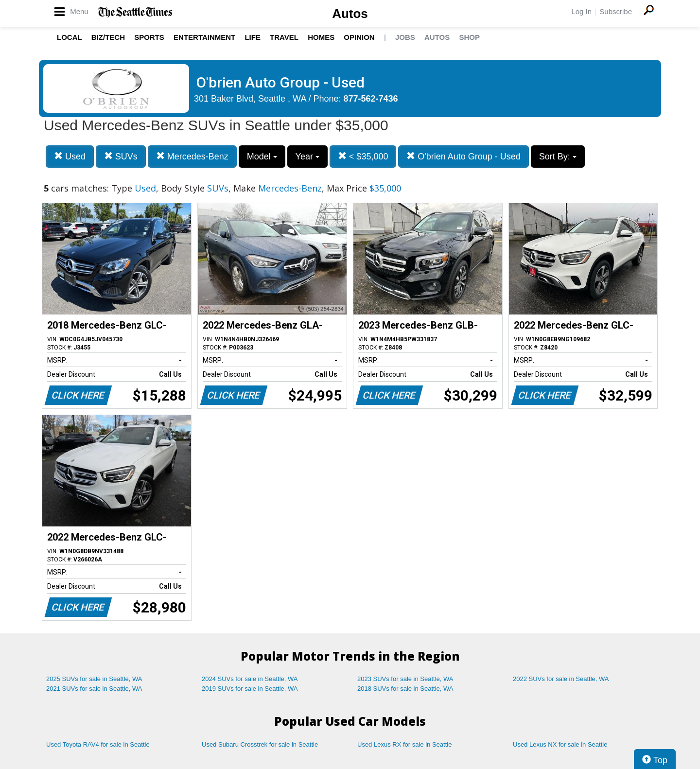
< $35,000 (363, 156)
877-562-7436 (371, 99)
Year (307, 157)
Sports (149, 37)
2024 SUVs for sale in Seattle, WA (250, 679)
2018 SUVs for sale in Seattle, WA (405, 689)
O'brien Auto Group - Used (464, 156)
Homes (321, 37)
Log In (581, 11)
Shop (469, 37)
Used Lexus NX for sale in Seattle (560, 744)
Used (70, 156)
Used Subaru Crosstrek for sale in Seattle (260, 744)
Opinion (359, 37)
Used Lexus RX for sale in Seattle (404, 744)
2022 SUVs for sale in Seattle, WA (561, 679)
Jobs (405, 37)
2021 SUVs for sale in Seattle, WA (94, 689)
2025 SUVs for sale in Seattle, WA (94, 679)
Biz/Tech (108, 37)
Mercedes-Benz (192, 156)
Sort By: (558, 157)
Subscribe (616, 11)
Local (70, 37)
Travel (284, 37)
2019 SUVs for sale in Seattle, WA (250, 689)
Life (253, 37)
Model (262, 157)
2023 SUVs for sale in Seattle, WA (405, 679)
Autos (350, 14)
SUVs (121, 156)
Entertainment (204, 37)
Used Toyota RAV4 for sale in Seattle (98, 744)
